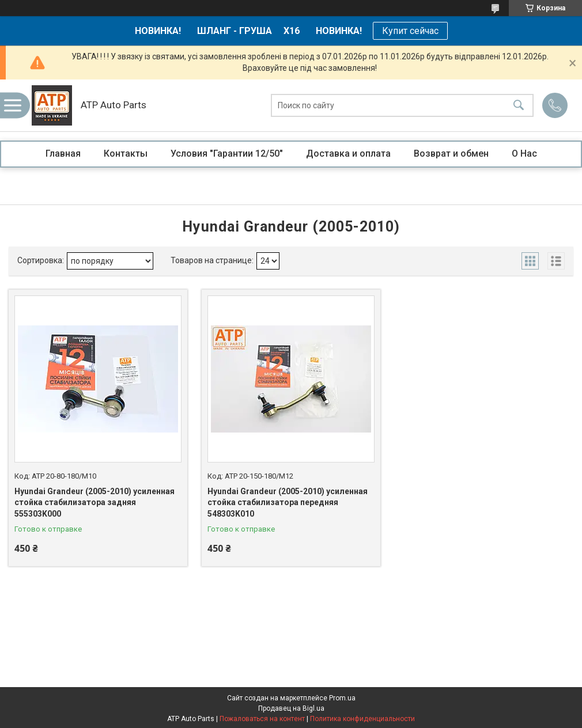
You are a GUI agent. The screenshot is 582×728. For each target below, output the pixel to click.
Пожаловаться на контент (262, 719)
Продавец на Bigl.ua (291, 708)
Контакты (126, 153)
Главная (63, 153)
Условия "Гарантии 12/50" (227, 153)
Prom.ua (342, 698)
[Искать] (519, 106)
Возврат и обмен (451, 153)
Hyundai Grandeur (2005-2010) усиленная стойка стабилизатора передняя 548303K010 (288, 503)
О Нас (524, 153)
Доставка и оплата (348, 153)
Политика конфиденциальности (362, 719)
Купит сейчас (410, 31)
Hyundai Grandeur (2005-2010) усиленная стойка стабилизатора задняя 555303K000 (95, 503)
